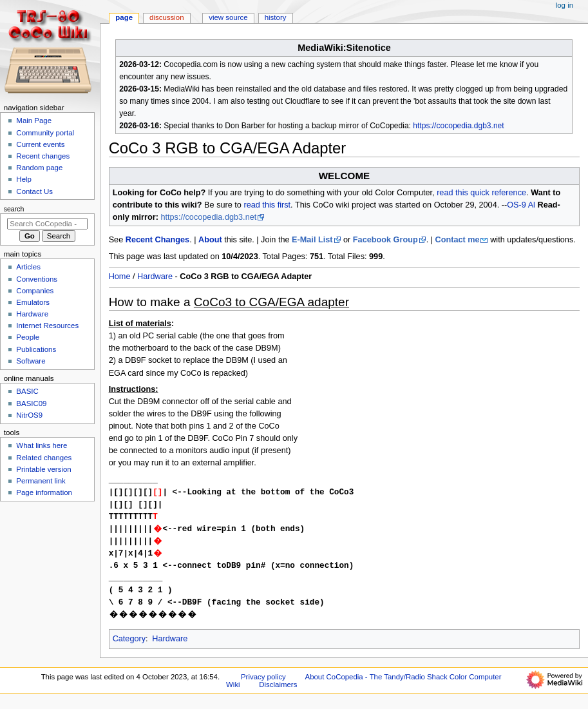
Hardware (155, 277)
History (276, 17)
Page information (44, 492)
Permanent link (41, 481)
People (28, 337)
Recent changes (43, 156)
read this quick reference (481, 193)
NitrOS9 (29, 415)
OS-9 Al (521, 205)
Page (124, 17)
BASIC (27, 391)
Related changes (44, 458)
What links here (42, 445)
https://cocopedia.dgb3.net (458, 126)
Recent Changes (157, 240)
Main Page (34, 121)
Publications (36, 349)
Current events (40, 144)
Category (129, 646)
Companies (35, 291)
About (210, 240)
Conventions (37, 279)
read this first (267, 205)
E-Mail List (312, 240)
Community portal (45, 133)
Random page (39, 168)
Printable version (43, 469)
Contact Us (34, 191)
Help (24, 179)
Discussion (166, 17)
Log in (564, 5)
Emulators (33, 302)
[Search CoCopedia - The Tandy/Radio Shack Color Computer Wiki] (47, 224)
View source (228, 17)
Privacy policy (263, 685)
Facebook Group (385, 240)
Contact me (458, 240)
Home (120, 277)
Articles (28, 267)
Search (14, 209)
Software (31, 361)
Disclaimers (278, 692)
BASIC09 (31, 403)
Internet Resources (47, 325)
